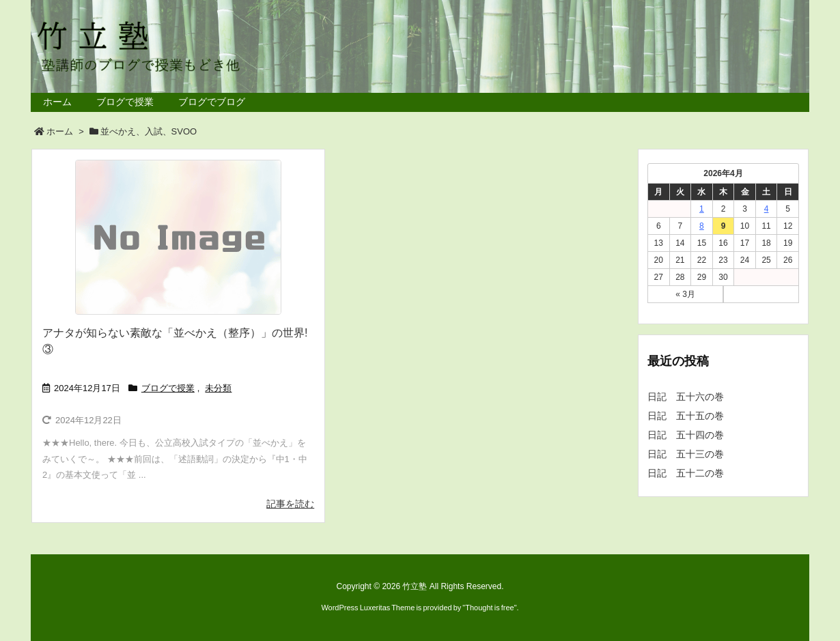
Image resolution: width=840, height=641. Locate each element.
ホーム (60, 131)
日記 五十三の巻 (686, 454)
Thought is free (489, 608)
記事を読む (290, 504)
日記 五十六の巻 (686, 397)
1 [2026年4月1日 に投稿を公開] (702, 209)
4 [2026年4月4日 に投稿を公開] (767, 209)
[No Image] (178, 237)
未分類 (218, 388)
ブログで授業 (168, 388)
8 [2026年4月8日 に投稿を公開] (702, 226)
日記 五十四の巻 (686, 435)
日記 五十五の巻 (686, 416)
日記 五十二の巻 (686, 473)
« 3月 (685, 294)
